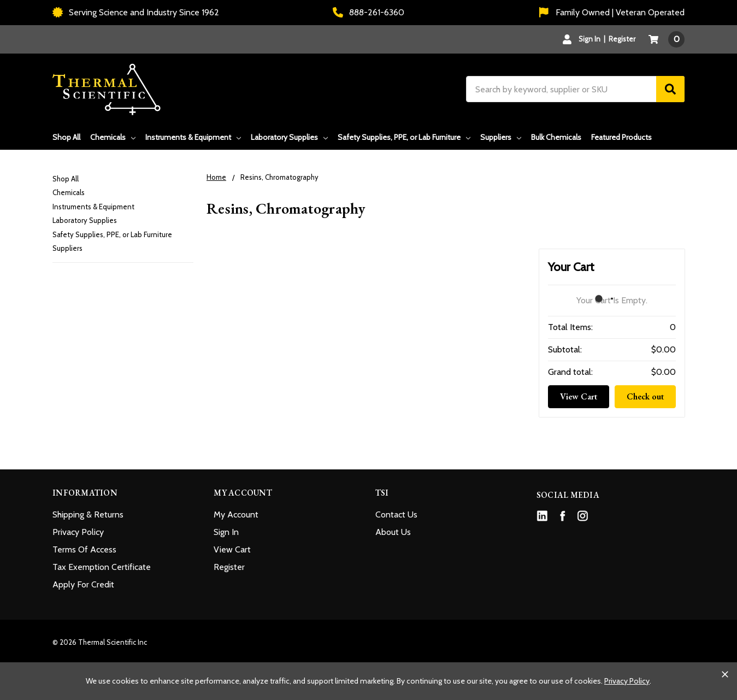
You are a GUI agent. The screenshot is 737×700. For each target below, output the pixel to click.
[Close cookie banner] (725, 674)
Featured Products (621, 137)
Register (622, 39)
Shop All (66, 137)
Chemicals (113, 137)
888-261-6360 (368, 12)
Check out (645, 396)
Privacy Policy (78, 532)
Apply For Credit (83, 584)
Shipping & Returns (88, 514)
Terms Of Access (84, 549)
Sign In (226, 532)
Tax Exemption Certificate (102, 567)
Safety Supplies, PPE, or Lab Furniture (404, 137)
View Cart (579, 396)
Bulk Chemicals (556, 137)
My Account (236, 514)
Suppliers (501, 137)
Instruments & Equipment (193, 137)
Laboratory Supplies (289, 137)
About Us (393, 532)
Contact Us (396, 514)
